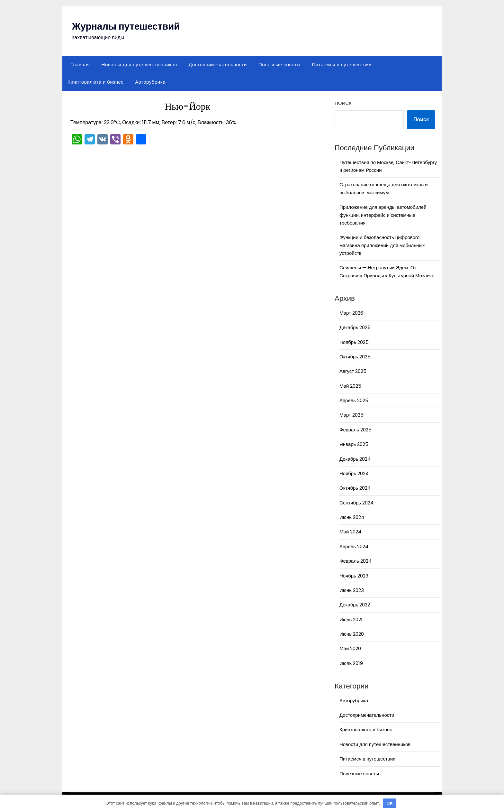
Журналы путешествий (127, 26)
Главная (80, 65)
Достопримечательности (218, 65)
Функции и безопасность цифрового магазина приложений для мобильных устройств (382, 245)
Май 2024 (350, 532)
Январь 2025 (354, 444)
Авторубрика (150, 82)
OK (390, 803)
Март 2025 (351, 415)
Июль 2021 (351, 619)
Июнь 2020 (352, 634)
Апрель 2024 (354, 546)
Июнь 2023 (352, 590)
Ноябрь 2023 (354, 576)
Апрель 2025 (354, 400)
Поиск (343, 103)
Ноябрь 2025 (354, 342)
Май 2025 (350, 386)
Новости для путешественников (139, 65)
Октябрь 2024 (355, 488)
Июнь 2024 (352, 517)
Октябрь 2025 (355, 357)
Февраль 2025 (355, 430)
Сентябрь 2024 (356, 503)
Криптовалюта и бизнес (95, 82)
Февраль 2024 (355, 561)
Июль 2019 (351, 663)
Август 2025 (353, 371)
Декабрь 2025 (355, 327)
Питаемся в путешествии (342, 65)
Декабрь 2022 (355, 605)
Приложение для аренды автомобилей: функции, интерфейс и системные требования (383, 215)
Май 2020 (350, 648)
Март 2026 (351, 313)
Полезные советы (279, 65)
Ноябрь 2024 (354, 473)
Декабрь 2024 (355, 459)
